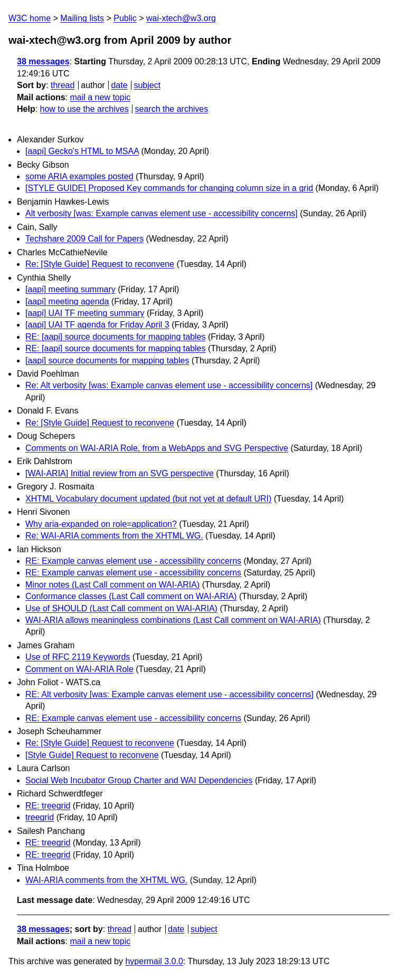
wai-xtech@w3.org (181, 18)
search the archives (172, 109)
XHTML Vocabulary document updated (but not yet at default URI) (148, 499)
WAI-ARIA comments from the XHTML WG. (106, 880)
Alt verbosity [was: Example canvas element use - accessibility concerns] (162, 213)
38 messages (43, 61)
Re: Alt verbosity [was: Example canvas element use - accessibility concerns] (169, 385)
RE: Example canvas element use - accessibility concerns (133, 561)
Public (125, 18)
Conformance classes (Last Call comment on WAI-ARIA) (131, 596)
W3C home (30, 18)
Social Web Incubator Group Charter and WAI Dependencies (139, 780)
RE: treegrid (48, 806)
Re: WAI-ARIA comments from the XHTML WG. (114, 536)
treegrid (40, 817)
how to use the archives (84, 109)
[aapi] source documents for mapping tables (107, 361)
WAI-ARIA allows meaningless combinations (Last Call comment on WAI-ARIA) (173, 620)
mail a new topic (100, 97)
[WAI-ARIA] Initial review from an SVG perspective (120, 473)
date (119, 85)
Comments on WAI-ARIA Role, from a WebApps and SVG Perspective (157, 448)
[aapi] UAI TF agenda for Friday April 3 (97, 325)
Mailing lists (82, 18)
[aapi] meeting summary (70, 289)
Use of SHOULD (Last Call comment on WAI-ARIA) (121, 608)
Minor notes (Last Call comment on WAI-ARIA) (112, 585)
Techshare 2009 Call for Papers (84, 239)
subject (147, 85)
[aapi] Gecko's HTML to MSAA (82, 151)
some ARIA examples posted (79, 176)
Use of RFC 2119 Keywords (78, 657)
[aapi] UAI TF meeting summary (85, 313)
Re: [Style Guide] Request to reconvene (100, 264)
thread (63, 85)
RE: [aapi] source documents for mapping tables (116, 337)
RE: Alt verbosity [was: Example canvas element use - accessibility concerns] (169, 694)
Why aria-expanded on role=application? (101, 524)
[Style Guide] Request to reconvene (92, 755)
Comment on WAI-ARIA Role (79, 669)
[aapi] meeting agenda (67, 301)
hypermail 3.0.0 (154, 961)
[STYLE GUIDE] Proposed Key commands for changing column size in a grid (169, 188)
